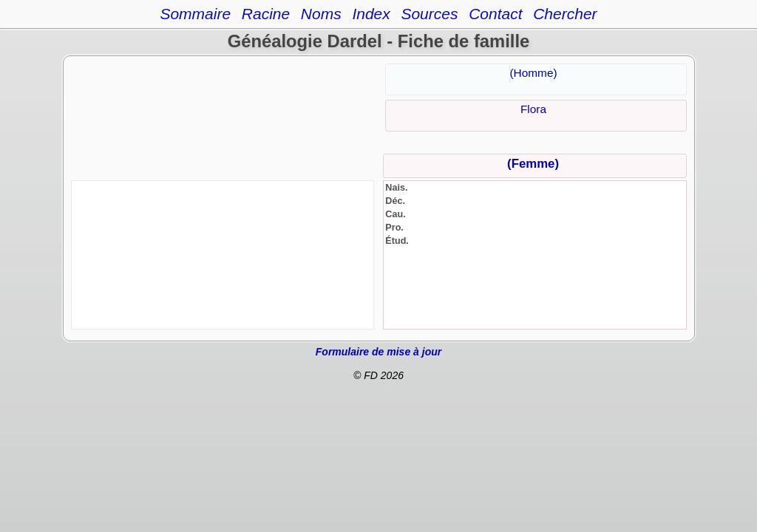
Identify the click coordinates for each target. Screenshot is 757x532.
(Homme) (533, 73)
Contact (495, 14)
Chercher (565, 14)
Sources (429, 14)
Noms (321, 14)
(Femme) (533, 164)
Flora (533, 109)
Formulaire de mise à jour (378, 352)
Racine (266, 14)
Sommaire (195, 14)
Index (371, 14)
